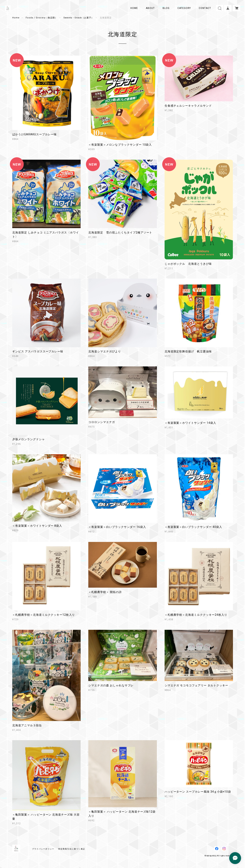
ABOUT (150, 8)
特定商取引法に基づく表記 (72, 849)
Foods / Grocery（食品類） (41, 18)
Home (16, 18)
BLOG (166, 8)
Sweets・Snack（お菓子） (79, 18)
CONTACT (205, 8)
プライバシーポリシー (43, 849)
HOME (134, 8)
